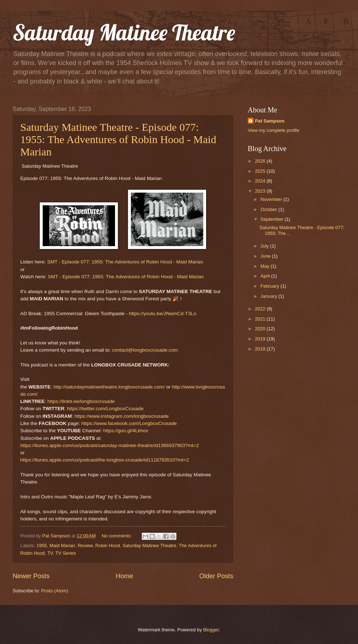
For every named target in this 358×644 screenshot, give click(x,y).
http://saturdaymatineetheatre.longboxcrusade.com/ (109, 387)
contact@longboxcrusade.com (145, 350)
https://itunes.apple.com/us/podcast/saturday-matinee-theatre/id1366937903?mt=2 (110, 445)
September (272, 219)
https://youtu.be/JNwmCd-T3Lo (162, 314)
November (272, 199)
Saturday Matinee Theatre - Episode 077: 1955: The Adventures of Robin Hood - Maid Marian (118, 139)
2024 (261, 181)
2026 (261, 161)
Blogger (211, 630)
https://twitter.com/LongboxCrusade (105, 409)
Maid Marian (62, 546)
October (269, 209)
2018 (261, 349)
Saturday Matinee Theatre (124, 32)
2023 (261, 191)
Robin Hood (108, 546)
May (265, 266)
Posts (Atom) (55, 591)
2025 (261, 171)
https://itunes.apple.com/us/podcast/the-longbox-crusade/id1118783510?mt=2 (105, 460)
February (270, 286)
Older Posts (216, 576)
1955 (42, 546)
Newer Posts (31, 576)
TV (50, 553)
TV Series (66, 553)
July (265, 246)
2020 (261, 329)
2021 (261, 319)
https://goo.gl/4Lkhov (126, 431)
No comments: (117, 536)
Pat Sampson (270, 121)
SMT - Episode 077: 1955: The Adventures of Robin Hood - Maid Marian (125, 262)
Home (124, 576)
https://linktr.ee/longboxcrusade (81, 401)
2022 (261, 309)
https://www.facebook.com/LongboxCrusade (129, 423)
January (269, 296)
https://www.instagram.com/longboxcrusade (122, 416)
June (266, 256)
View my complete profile (274, 130)
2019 (261, 339)
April (266, 276)
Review (85, 546)
